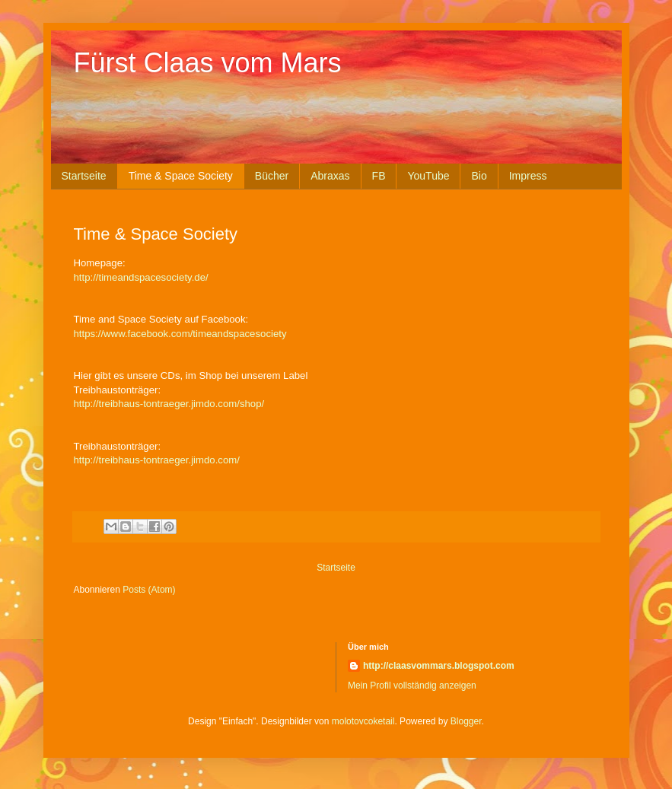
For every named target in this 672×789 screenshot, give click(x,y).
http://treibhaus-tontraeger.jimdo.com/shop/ (169, 404)
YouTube (428, 176)
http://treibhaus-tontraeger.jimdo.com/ (157, 460)
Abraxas (330, 176)
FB (379, 176)
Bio (479, 176)
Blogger (466, 721)
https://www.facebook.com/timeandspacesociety (180, 334)
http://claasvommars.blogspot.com (439, 666)
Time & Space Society (181, 176)
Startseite (84, 176)
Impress (528, 176)
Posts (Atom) (149, 590)
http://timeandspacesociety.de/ (141, 277)
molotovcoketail (363, 721)
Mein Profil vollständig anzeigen (412, 686)
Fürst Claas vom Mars (208, 63)
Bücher (272, 176)
